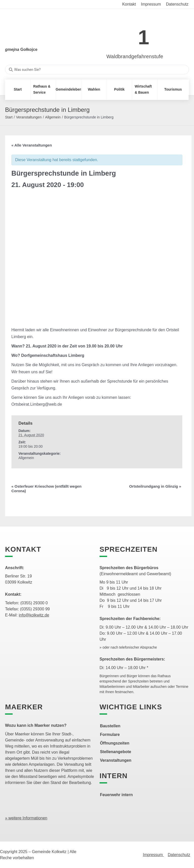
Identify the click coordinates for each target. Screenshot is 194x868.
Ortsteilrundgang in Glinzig (155, 486)
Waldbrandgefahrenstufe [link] (135, 56)
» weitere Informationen (26, 818)
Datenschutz (179, 855)
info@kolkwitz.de (34, 615)
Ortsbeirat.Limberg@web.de (37, 404)
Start (9, 117)
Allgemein (53, 117)
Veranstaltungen (29, 117)
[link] (127, 35)
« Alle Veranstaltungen (32, 145)
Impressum (153, 855)
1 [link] (144, 37)
